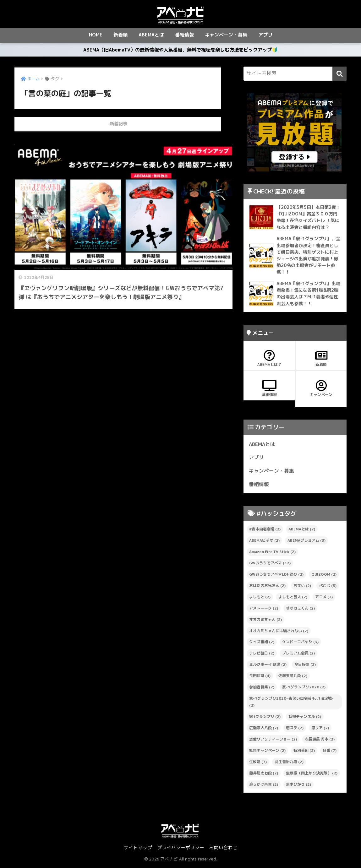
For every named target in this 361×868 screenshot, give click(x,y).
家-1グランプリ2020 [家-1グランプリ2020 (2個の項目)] (304, 689)
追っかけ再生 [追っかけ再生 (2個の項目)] (264, 787)
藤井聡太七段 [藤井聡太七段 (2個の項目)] (264, 776)
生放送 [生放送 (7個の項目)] (258, 764)
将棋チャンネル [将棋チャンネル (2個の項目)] (305, 719)
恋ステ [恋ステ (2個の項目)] (295, 730)
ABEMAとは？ (269, 361)
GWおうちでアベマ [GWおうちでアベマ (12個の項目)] (270, 565)
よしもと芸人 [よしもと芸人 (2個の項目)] (293, 599)
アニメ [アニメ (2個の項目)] (324, 599)
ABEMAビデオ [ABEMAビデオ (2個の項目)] (264, 543)
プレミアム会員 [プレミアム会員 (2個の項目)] (298, 656)
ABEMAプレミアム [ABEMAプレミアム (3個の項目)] (306, 543)
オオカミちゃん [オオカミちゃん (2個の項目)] (265, 622)
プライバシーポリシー (181, 850)
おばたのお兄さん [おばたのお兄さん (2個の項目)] (267, 588)
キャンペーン (321, 391)
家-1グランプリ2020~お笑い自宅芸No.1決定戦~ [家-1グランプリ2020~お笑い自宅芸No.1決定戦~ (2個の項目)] (292, 704)
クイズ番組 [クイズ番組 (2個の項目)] (262, 645)
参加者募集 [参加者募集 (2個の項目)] (262, 689)
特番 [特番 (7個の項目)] (330, 753)
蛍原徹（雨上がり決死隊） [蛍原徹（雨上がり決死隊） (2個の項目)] (312, 776)
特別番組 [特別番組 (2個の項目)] (304, 753)
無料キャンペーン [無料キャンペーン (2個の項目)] (267, 753)
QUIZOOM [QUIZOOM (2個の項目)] (324, 577)
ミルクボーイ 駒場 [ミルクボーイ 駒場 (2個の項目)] (268, 667)
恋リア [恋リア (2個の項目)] (320, 730)
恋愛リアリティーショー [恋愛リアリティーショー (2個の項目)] (273, 742)
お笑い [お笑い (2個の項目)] (302, 588)
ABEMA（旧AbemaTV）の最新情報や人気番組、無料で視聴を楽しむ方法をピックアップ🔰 (181, 51)
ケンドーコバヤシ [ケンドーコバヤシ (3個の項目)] (300, 645)
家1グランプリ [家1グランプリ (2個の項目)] (265, 719)
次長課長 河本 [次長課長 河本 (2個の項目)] (320, 742)
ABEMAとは (151, 35)
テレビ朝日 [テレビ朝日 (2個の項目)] (262, 656)
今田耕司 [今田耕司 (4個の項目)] (260, 678)
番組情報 (184, 35)
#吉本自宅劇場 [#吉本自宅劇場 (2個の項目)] (265, 532)
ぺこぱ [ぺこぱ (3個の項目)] (328, 588)
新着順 (120, 35)
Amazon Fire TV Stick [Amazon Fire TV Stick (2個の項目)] (272, 554)
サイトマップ (138, 850)
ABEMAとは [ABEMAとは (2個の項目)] (302, 532)
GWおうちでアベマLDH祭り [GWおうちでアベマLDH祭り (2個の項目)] (276, 577)
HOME (96, 35)
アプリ (265, 35)
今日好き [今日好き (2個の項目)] (305, 667)
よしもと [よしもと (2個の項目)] (260, 599)
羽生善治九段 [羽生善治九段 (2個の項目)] (289, 764)
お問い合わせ (223, 850)
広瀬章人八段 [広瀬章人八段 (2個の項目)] (264, 730)
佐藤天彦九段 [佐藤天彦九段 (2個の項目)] (293, 678)
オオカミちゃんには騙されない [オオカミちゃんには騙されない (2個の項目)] (279, 633)
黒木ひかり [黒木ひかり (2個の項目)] (298, 787)
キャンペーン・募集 (226, 35)
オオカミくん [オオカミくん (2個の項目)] (300, 611)
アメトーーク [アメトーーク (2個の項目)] (264, 611)
